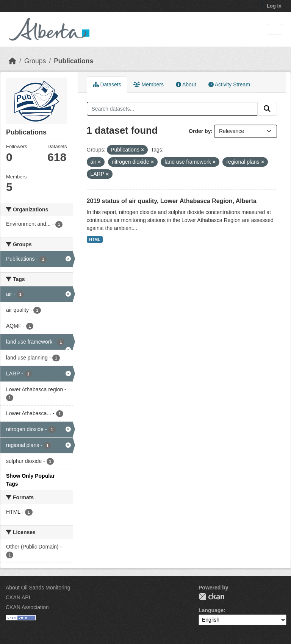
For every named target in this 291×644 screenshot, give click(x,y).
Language (211, 610)
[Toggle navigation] (275, 29)
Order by (200, 131)
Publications (74, 61)
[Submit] (267, 109)
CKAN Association (27, 607)
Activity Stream (229, 84)
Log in (274, 6)
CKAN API (18, 597)
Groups (35, 61)
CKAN (211, 596)
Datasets (107, 84)
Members (149, 84)
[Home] (13, 61)
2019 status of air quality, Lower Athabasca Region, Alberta (172, 201)
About (186, 84)
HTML (95, 239)
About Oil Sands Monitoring (38, 588)
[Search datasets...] (172, 109)
